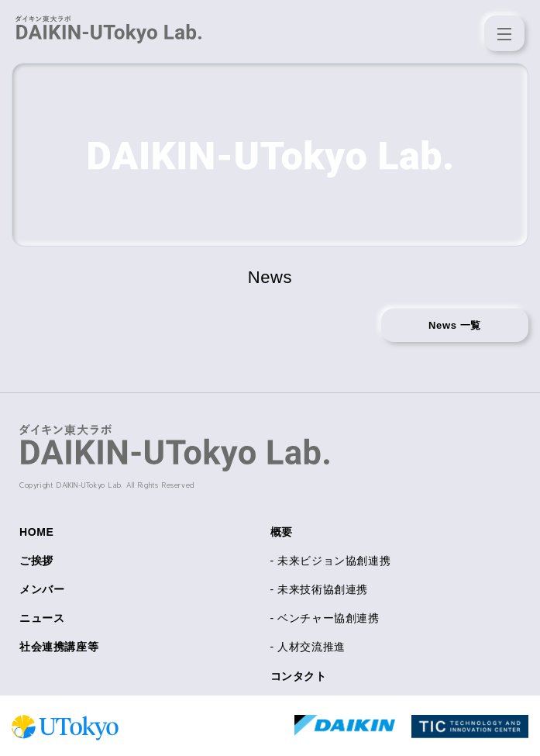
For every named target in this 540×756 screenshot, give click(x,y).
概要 (282, 532)
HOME (36, 532)
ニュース (42, 618)
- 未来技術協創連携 (320, 589)
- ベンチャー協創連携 (325, 618)
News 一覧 (455, 325)
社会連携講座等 (59, 647)
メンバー (42, 589)
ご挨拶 (36, 561)
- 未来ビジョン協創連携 (331, 561)
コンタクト (299, 676)
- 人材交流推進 (308, 647)
